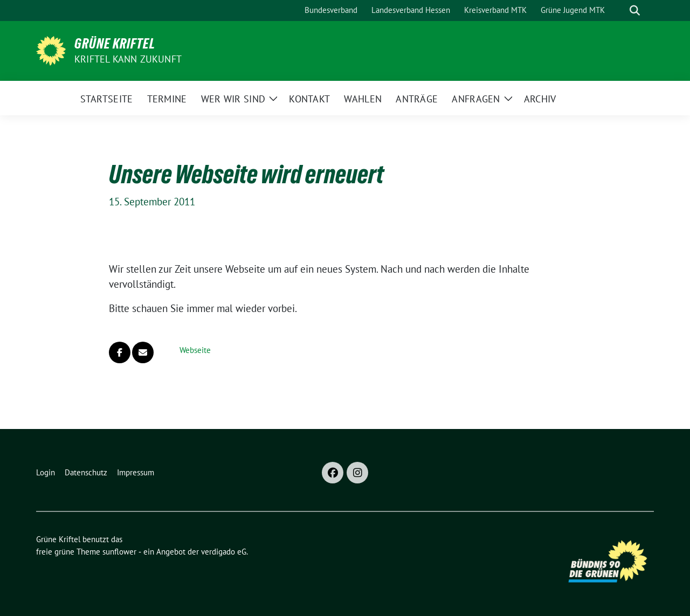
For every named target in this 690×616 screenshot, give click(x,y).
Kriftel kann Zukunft (128, 59)
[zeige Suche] (635, 11)
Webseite (195, 350)
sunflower (119, 552)
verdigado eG (224, 552)
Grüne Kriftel (115, 44)
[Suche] (619, 11)
